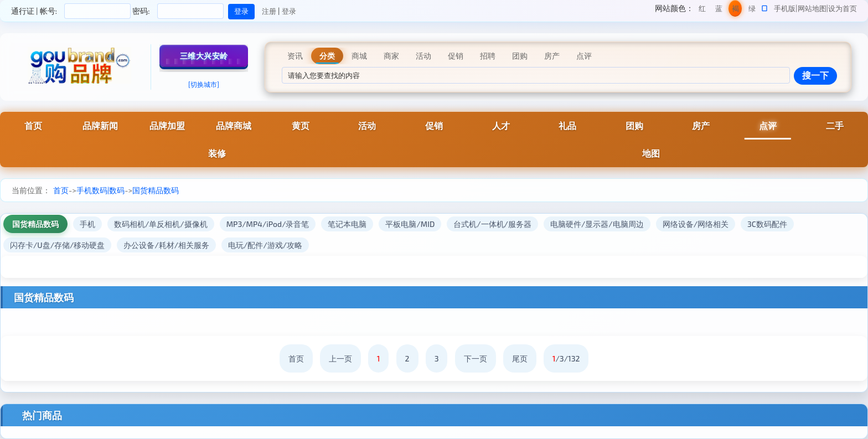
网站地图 (812, 8)
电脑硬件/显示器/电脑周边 (597, 224)
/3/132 (566, 358)
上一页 (340, 358)
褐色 (735, 10)
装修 (217, 153)
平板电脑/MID (410, 224)
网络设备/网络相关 (696, 224)
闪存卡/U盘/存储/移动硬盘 (57, 245)
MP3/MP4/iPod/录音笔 (268, 224)
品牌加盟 (167, 125)
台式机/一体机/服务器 (492, 224)
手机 (87, 224)
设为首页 (843, 8)
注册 (269, 11)
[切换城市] (204, 84)
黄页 (301, 125)
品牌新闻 (100, 125)
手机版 (785, 8)
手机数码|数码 (100, 190)
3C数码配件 (767, 224)
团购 (634, 125)
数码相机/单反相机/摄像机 (161, 224)
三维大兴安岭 (204, 56)
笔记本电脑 (347, 224)
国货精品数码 (156, 190)
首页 (33, 125)
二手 (835, 125)
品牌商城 (234, 125)
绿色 (752, 10)
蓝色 (719, 10)
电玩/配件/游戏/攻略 (265, 245)
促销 (434, 125)
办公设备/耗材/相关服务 (166, 245)
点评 (768, 125)
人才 (501, 125)
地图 (651, 153)
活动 (367, 125)
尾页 (520, 358)
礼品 (567, 125)
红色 (702, 10)
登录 (289, 11)
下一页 (476, 358)
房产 (701, 125)
